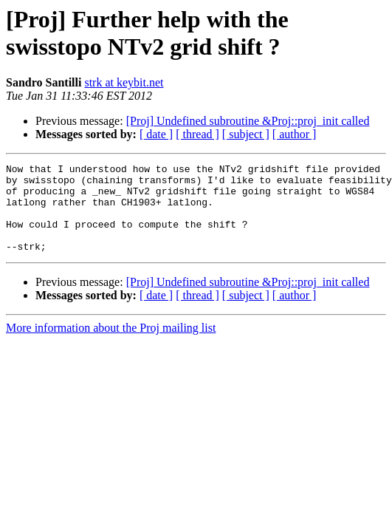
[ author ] (295, 134)
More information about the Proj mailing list (111, 345)
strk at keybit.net (124, 82)
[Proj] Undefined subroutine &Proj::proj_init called (248, 121)
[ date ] (156, 134)
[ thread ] (197, 134)
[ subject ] (246, 134)
